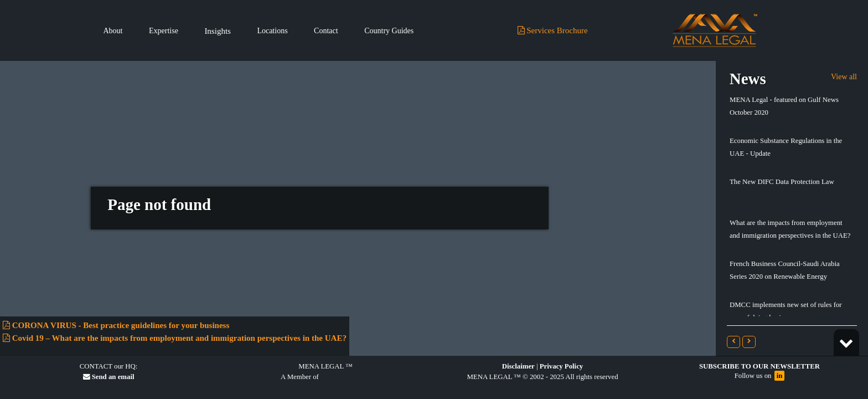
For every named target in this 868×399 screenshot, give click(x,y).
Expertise (164, 31)
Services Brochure (553, 30)
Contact (326, 31)
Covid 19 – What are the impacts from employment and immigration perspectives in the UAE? (175, 338)
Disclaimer (518, 366)
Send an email (109, 377)
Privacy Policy (562, 366)
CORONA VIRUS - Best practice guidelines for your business (116, 325)
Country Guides (389, 31)
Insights (218, 31)
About (113, 31)
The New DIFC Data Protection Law (782, 182)
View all (844, 77)
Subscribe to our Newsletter (759, 366)
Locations (272, 31)
